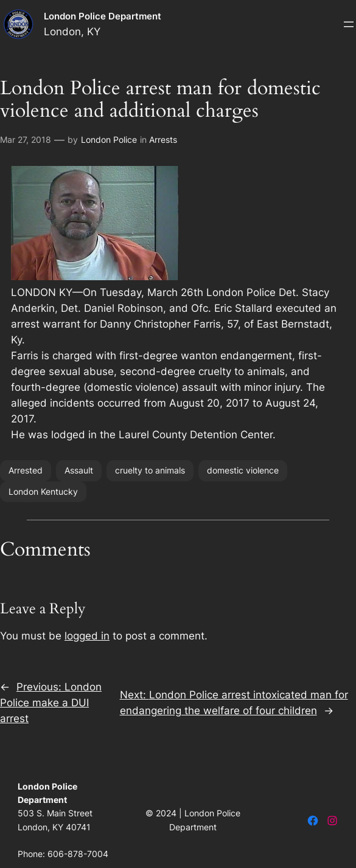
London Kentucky (43, 491)
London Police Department (103, 16)
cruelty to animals (150, 470)
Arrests (163, 139)
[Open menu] (349, 24)
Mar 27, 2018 (26, 139)
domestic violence (243, 470)
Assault (79, 470)
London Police (109, 139)
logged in (87, 636)
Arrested (26, 470)
